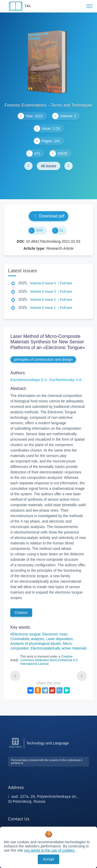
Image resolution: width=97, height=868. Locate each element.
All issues (48, 166)
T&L (28, 6)
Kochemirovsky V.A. (66, 380)
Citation (21, 613)
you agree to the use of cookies (50, 850)
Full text (65, 283)
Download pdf (48, 216)
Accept (48, 859)
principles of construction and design (43, 359)
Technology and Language (48, 743)
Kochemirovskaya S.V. (29, 380)
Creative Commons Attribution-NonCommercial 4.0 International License (49, 660)
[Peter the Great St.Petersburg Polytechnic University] (15, 748)
